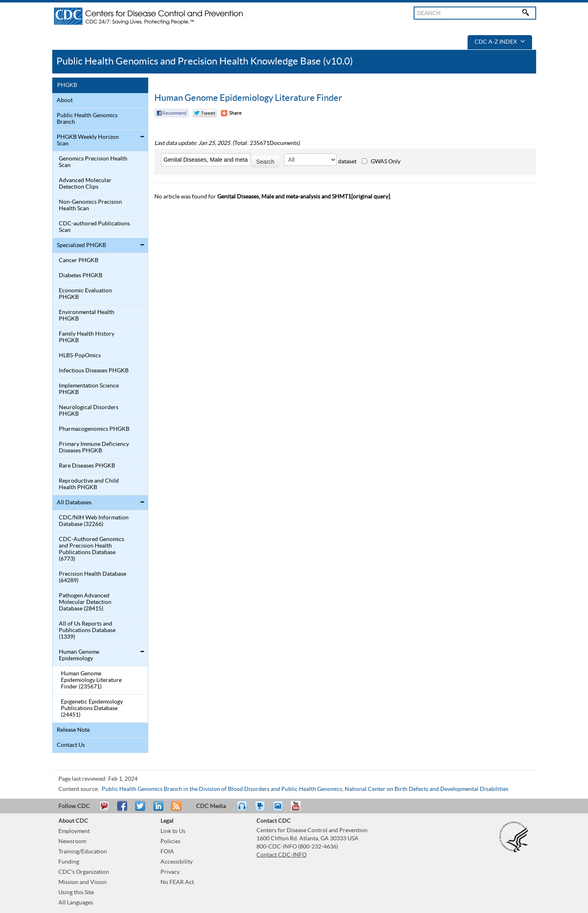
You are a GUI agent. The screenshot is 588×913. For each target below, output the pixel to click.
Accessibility (177, 862)
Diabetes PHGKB (81, 276)
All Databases (74, 503)
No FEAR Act (177, 882)
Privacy (170, 872)
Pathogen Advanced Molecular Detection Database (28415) (85, 602)
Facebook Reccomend (171, 113)
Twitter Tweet (205, 113)
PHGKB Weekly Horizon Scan (88, 140)
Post (157, 810)
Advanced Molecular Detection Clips (85, 184)
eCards (280, 810)
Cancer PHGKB (79, 261)
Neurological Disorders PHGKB (89, 411)
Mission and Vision (82, 882)
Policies (170, 842)
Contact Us (71, 745)
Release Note (73, 730)
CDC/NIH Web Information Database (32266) (94, 521)
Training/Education (83, 852)
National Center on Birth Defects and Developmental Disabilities (427, 789)
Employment (74, 831)
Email (104, 810)
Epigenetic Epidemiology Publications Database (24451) (92, 708)
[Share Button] (231, 113)
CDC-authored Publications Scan (94, 227)
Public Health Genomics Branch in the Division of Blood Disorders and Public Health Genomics (222, 789)
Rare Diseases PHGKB (87, 466)
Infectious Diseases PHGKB (94, 371)
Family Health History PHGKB (87, 337)
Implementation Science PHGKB (89, 389)
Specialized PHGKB (81, 245)
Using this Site (76, 893)
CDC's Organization (84, 872)
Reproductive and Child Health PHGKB (89, 484)
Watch (261, 810)
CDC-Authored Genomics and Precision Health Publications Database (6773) (91, 549)
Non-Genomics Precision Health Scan (90, 205)
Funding (69, 862)
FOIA (167, 852)
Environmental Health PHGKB (87, 316)
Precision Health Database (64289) (92, 577)
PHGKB (67, 85)
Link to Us (173, 831)
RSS (175, 810)
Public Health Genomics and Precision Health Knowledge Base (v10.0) (205, 61)
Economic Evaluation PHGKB (85, 294)
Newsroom (72, 842)
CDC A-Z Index (500, 42)
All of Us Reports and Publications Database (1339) (87, 630)
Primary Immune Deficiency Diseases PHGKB (94, 448)
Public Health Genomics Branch (87, 119)
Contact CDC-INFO (282, 855)
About (65, 100)
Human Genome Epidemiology (79, 655)
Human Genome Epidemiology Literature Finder (248, 98)
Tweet (141, 810)
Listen (242, 810)
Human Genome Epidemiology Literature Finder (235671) (91, 680)
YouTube (300, 810)
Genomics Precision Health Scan (93, 162)
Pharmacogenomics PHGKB (94, 429)
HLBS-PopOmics (80, 356)
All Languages (76, 903)
